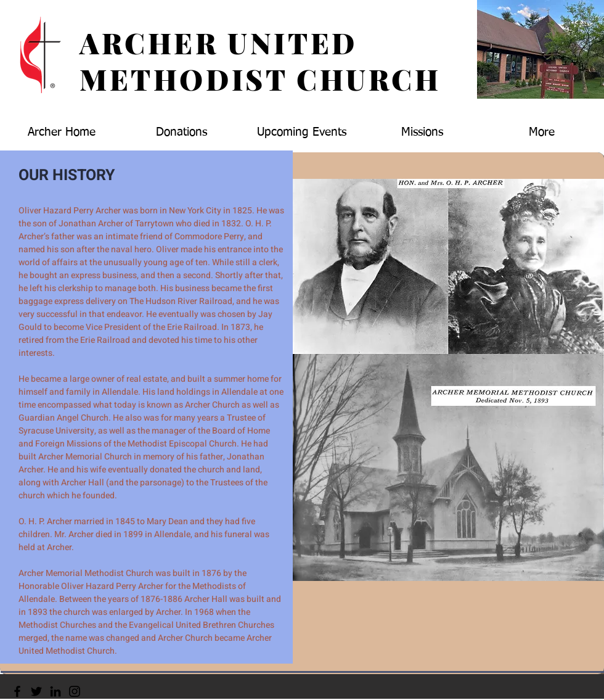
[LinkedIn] (55, 691)
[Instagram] (75, 691)
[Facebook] (17, 691)
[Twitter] (36, 691)
